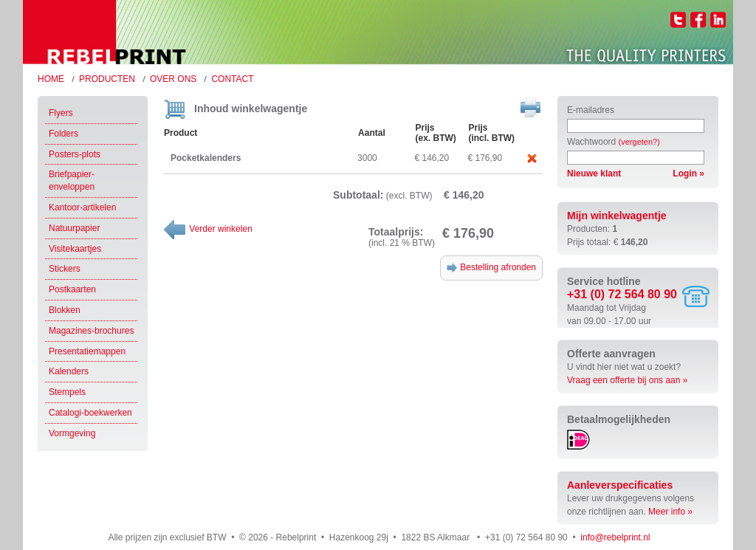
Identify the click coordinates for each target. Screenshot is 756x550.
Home (51, 79)
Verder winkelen (208, 229)
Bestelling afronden (491, 267)
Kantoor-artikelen (82, 207)
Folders (63, 134)
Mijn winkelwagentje (617, 216)
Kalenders (69, 371)
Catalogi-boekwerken (90, 413)
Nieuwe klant (594, 173)
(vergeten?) (639, 142)
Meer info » (670, 512)
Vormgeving (72, 433)
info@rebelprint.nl (615, 537)
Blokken (65, 310)
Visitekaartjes (75, 249)
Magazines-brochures (91, 331)
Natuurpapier (74, 228)
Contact (232, 79)
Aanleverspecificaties (620, 485)
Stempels (67, 392)
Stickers (65, 269)
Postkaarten (72, 289)
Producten (107, 79)
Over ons (173, 79)
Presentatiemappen (87, 351)
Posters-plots (75, 154)
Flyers (61, 113)
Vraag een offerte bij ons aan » (627, 380)
